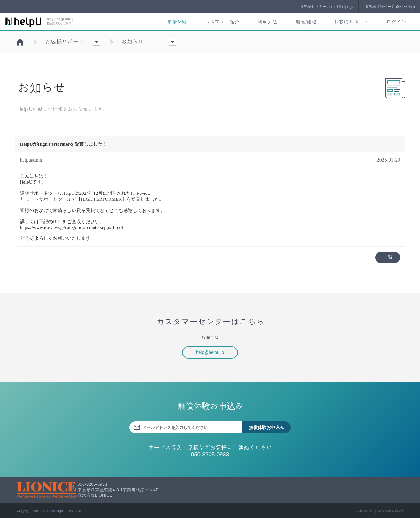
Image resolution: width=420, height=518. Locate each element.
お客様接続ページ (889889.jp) (390, 7)
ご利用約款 (364, 511)
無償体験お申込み (266, 427)
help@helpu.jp (210, 352)
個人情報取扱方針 (392, 511)
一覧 (388, 257)
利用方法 (267, 22)
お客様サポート (351, 22)
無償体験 (177, 22)
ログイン (396, 22)
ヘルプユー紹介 (222, 22)
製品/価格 (306, 22)
